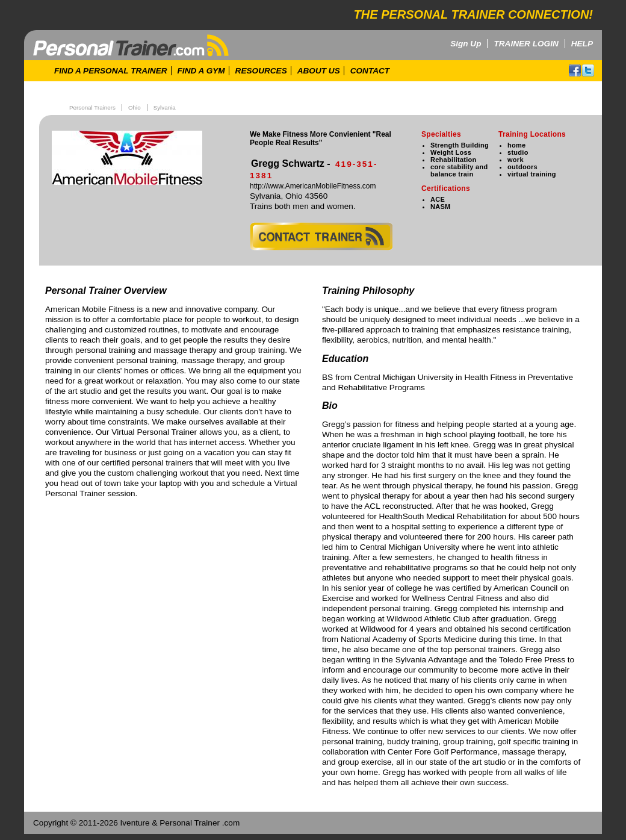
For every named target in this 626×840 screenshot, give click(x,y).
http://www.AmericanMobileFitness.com (313, 186)
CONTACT (370, 71)
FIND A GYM (201, 71)
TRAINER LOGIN (526, 44)
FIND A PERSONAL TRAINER (111, 71)
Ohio (135, 107)
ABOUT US (319, 71)
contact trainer (321, 236)
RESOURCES (261, 71)
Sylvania (165, 107)
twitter (588, 70)
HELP (582, 44)
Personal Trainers (92, 107)
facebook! (575, 70)
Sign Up (466, 44)
